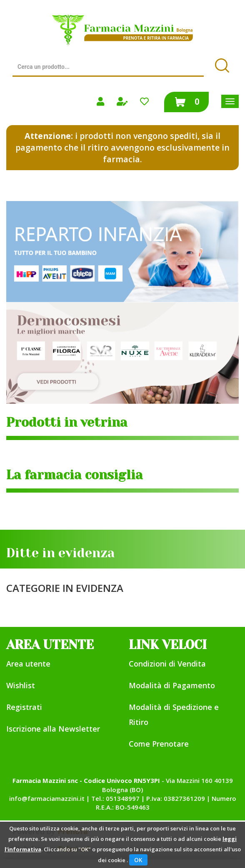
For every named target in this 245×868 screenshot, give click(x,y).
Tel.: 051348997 (115, 798)
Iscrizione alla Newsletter (53, 729)
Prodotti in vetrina (67, 423)
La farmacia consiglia (75, 475)
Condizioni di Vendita (167, 664)
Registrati (24, 707)
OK (138, 860)
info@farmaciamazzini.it (47, 798)
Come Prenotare (159, 744)
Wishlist (21, 685)
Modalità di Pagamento (172, 685)
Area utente (28, 664)
